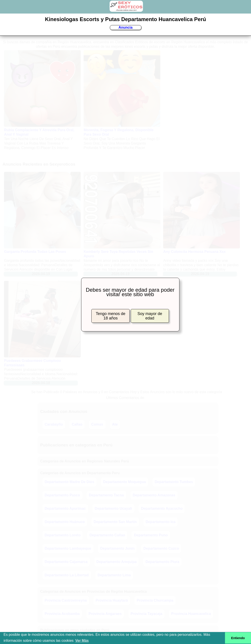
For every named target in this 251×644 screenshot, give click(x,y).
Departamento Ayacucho (162, 508)
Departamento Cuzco (161, 548)
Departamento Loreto (63, 535)
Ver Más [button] (82, 641)
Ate (115, 424)
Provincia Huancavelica (191, 614)
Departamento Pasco (62, 495)
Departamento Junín (117, 548)
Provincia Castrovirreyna (66, 600)
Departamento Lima (114, 575)
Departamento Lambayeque (68, 548)
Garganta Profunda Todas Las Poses (35, 252)
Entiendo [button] (238, 638)
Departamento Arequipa (117, 562)
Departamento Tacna (106, 495)
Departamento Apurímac (65, 508)
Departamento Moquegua (124, 482)
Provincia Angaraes (105, 614)
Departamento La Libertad (67, 575)
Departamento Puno (151, 535)
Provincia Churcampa (155, 600)
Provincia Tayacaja (146, 614)
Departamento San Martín (115, 522)
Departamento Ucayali (113, 508)
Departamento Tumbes (174, 482)
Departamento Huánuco (65, 522)
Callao (77, 424)
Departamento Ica (161, 522)
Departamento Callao (107, 535)
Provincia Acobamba (62, 614)
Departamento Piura (162, 562)
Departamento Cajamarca (66, 562)
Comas (97, 424)
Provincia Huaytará (112, 600)
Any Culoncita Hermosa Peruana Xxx (194, 252)
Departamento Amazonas (154, 495)
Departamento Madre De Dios (69, 482)
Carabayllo (54, 424)
